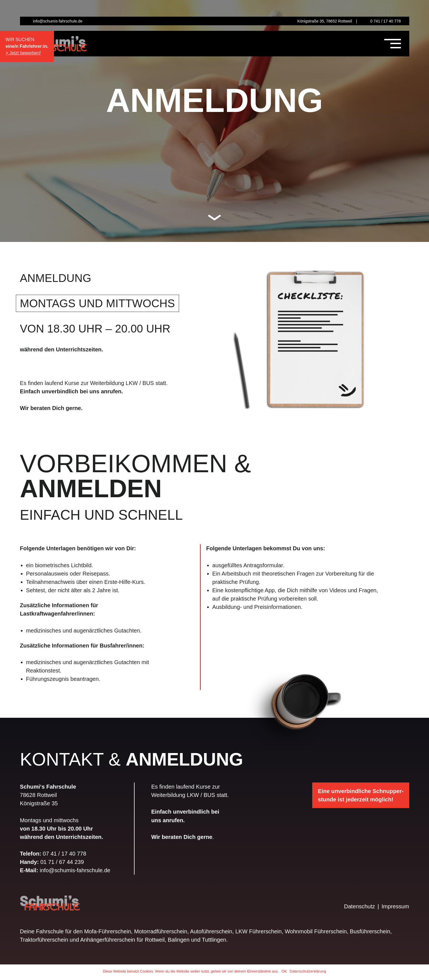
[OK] (422, 972)
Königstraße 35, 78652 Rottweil (325, 21)
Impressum (395, 906)
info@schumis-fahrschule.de (58, 21)
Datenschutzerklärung (308, 971)
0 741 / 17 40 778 (386, 21)
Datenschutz (359, 906)
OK (284, 971)
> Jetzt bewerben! (23, 53)
